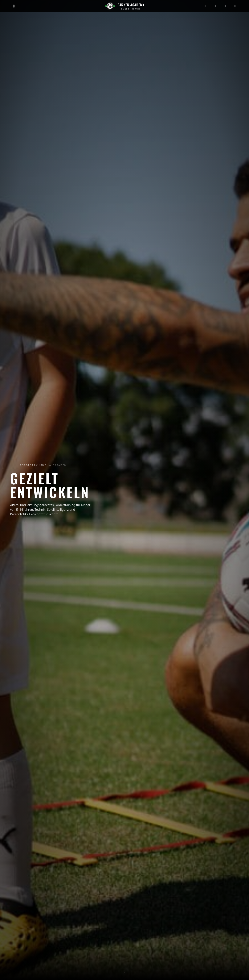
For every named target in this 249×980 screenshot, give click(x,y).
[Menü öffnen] (14, 6)
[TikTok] (205, 6)
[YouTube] (215, 6)
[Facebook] (225, 6)
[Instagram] (195, 6)
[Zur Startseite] (124, 6)
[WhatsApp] (235, 6)
